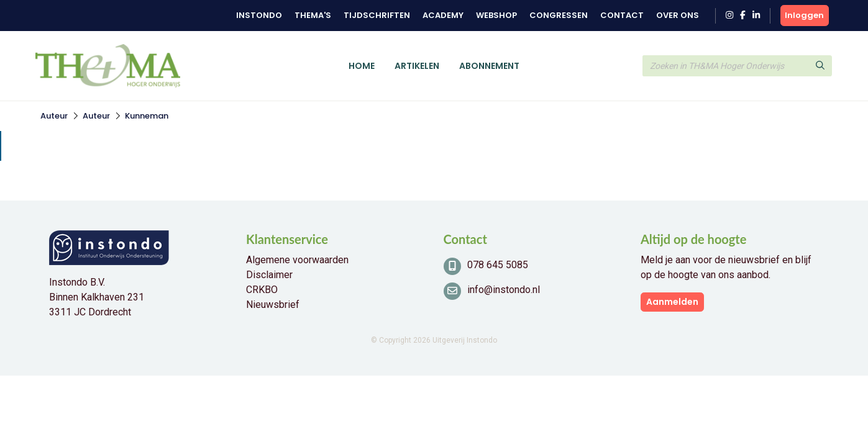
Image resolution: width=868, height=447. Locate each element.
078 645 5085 (498, 265)
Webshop (496, 15)
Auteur (54, 116)
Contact (622, 15)
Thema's (313, 15)
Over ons (678, 15)
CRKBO (262, 290)
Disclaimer (269, 275)
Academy (443, 15)
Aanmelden (672, 302)
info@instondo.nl (504, 290)
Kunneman (147, 116)
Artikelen (417, 66)
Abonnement (489, 66)
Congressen (559, 15)
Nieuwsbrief (273, 305)
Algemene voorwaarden (297, 260)
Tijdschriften (377, 15)
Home (362, 66)
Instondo (259, 15)
